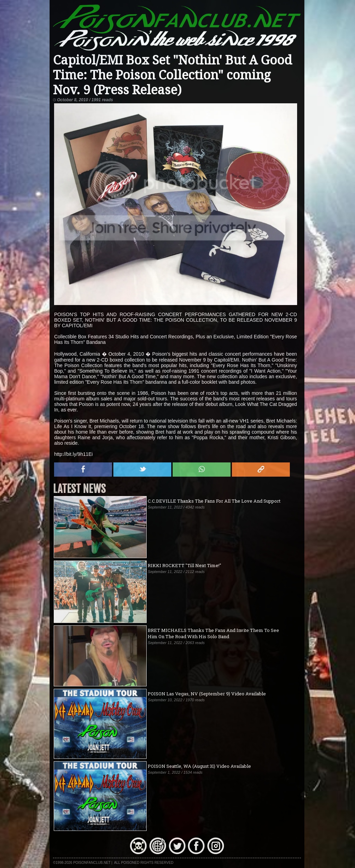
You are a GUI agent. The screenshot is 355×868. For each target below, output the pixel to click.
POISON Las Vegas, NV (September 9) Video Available (207, 694)
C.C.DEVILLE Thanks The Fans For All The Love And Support (214, 501)
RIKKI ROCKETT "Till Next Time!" (184, 565)
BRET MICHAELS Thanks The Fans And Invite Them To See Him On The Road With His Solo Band (213, 633)
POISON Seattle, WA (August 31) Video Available (199, 766)
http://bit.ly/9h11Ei (73, 454)
